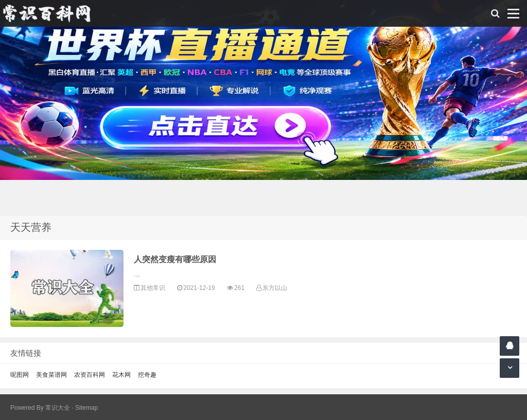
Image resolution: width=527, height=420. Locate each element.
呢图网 (20, 375)
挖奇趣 (147, 375)
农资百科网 (90, 375)
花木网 (121, 375)
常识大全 (58, 408)
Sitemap (86, 408)
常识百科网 (51, 13)
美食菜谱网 (51, 375)
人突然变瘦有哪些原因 (175, 259)
